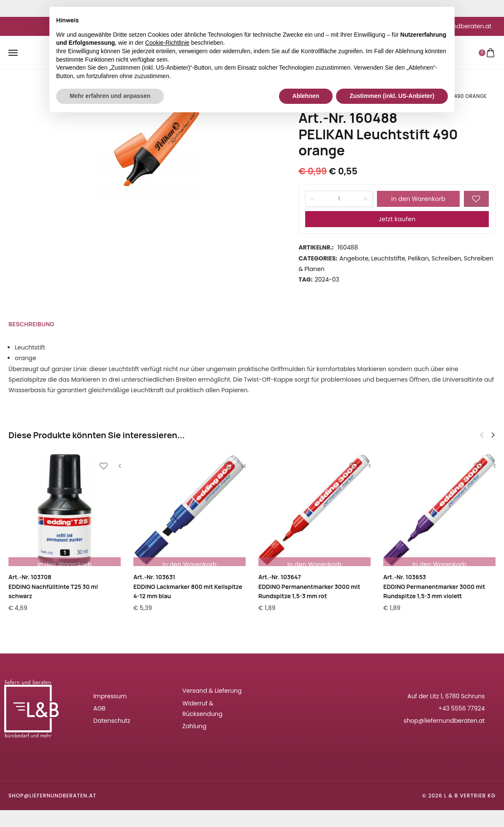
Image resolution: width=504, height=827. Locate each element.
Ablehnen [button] (306, 96)
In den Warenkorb (419, 199)
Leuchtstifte (388, 258)
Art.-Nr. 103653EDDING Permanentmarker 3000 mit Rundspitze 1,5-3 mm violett (434, 586)
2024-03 (327, 279)
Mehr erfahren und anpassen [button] (110, 96)
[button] (493, 435)
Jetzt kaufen (397, 219)
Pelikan (418, 258)
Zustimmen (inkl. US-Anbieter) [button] (392, 96)
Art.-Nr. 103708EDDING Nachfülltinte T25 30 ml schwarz (53, 586)
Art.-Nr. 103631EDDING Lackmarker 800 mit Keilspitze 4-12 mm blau (188, 586)
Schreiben (446, 258)
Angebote (354, 258)
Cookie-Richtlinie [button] (167, 43)
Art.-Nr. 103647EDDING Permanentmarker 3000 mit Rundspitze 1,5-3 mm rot (309, 586)
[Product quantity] (339, 199)
